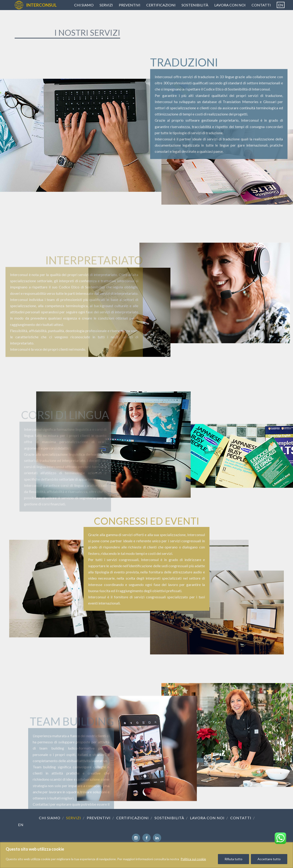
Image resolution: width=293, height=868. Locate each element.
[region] (146, 855)
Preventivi (130, 5)
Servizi (106, 5)
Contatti (261, 5)
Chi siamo (84, 5)
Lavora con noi (230, 5)
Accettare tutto (269, 859)
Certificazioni (161, 5)
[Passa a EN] (281, 5)
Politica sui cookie (193, 859)
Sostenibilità (195, 5)
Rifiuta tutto (233, 859)
